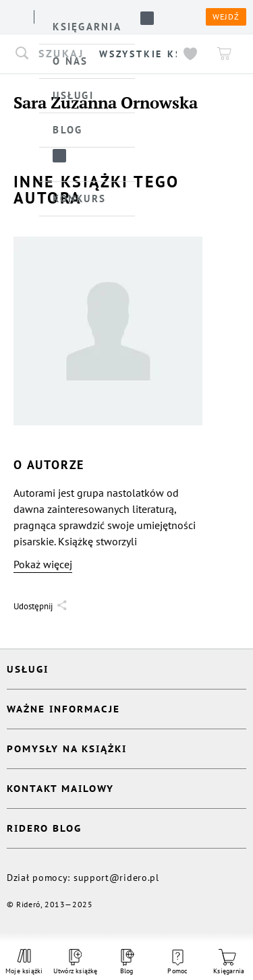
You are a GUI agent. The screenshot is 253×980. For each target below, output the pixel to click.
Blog (126, 962)
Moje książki (24, 962)
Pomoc (177, 962)
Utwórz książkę (76, 962)
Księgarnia (229, 962)
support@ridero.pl (116, 878)
